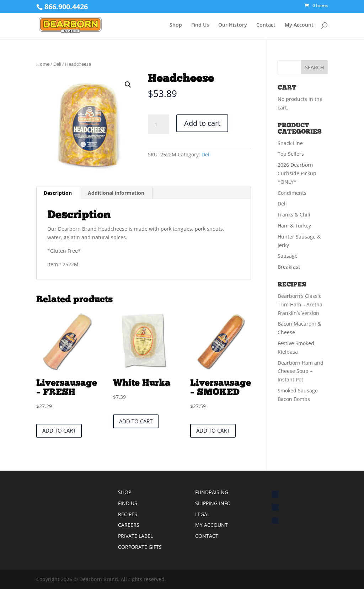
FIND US (128, 503)
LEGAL (202, 514)
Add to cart (202, 123)
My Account (299, 25)
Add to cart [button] (59, 430)
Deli (57, 64)
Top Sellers (291, 154)
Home (43, 64)
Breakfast (289, 267)
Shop (176, 25)
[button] (128, 85)
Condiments (292, 193)
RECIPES (128, 514)
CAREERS (129, 525)
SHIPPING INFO (213, 503)
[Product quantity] (159, 124)
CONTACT (207, 536)
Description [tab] (58, 193)
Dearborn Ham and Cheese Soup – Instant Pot (301, 371)
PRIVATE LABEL (135, 536)
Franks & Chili (294, 215)
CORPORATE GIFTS (140, 547)
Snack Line (290, 143)
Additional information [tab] (116, 193)
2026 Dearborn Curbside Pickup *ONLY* (297, 173)
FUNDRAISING (212, 492)
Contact (266, 25)
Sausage (288, 256)
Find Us (200, 25)
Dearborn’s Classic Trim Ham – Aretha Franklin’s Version (300, 304)
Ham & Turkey (294, 226)
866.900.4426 (66, 7)
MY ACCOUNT (212, 525)
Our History (233, 25)
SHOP (125, 492)
